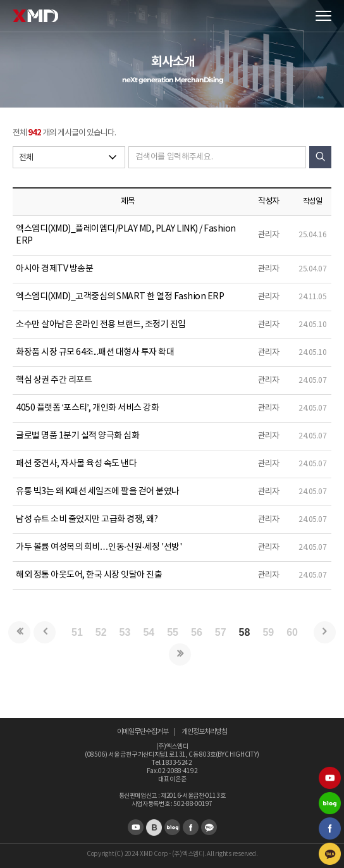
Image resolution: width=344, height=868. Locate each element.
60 (292, 632)
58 (245, 632)
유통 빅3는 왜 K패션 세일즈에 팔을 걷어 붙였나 (98, 492)
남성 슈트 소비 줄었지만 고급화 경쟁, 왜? (87, 519)
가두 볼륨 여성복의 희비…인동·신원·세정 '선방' (99, 547)
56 (197, 632)
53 (125, 632)
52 (101, 632)
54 (149, 632)
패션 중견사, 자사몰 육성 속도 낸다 (76, 464)
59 (268, 632)
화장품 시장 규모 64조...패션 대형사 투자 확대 (95, 352)
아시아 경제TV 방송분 (54, 269)
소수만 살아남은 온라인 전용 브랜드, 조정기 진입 (101, 325)
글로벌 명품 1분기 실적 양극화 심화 (77, 436)
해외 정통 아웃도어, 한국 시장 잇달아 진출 (89, 575)
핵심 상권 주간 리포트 (54, 380)
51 (77, 632)
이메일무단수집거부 (143, 732)
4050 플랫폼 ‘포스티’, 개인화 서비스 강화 (87, 408)
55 (173, 632)
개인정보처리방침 (204, 732)
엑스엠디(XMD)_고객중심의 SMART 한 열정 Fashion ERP (120, 297)
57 (221, 632)
